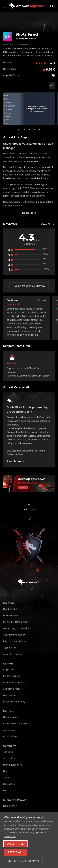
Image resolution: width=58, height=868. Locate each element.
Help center (10, 695)
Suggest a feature (13, 689)
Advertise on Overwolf (16, 724)
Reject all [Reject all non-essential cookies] (15, 852)
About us (8, 752)
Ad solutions (10, 736)
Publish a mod (11, 616)
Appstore (8, 669)
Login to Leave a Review (30, 286)
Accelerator (9, 648)
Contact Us (9, 784)
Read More (29, 213)
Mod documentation (14, 641)
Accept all (15, 844)
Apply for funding (13, 654)
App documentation (14, 635)
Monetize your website (16, 628)
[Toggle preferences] (23, 861)
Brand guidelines (13, 765)
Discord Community (14, 702)
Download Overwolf (14, 682)
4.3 (52, 63)
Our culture (9, 758)
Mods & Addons (12, 676)
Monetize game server (16, 622)
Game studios (11, 717)
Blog (6, 771)
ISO (5, 790)
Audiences (9, 730)
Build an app (10, 609)
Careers (7, 778)
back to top (29, 507)
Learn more (10, 836)
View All (48, 224)
